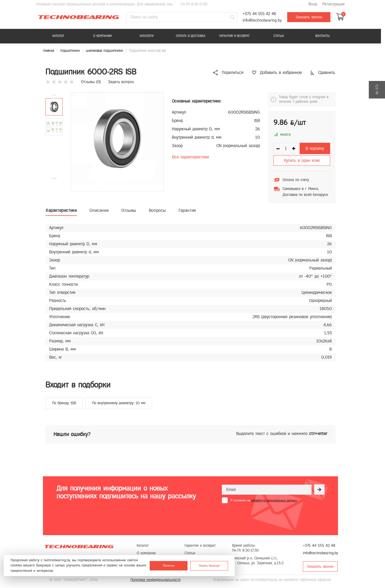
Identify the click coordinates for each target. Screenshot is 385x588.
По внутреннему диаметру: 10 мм (119, 403)
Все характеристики (190, 157)
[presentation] (263, 516)
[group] (117, 142)
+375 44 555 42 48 (259, 14)
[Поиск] (232, 17)
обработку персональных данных (274, 500)
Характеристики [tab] (61, 210)
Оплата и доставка (191, 36)
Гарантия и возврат (234, 36)
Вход (313, 4)
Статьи (279, 36)
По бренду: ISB (64, 403)
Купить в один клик (302, 160)
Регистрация (333, 4)
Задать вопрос (121, 82)
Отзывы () (91, 82)
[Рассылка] (319, 490)
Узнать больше (209, 566)
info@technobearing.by (262, 20)
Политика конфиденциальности (155, 580)
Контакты (322, 36)
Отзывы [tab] (129, 210)
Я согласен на (264, 500)
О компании (102, 36)
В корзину (315, 148)
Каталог (58, 36)
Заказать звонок (309, 17)
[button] (54, 178)
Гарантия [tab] (187, 210)
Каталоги (147, 36)
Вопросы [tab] (157, 210)
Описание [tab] (99, 210)
